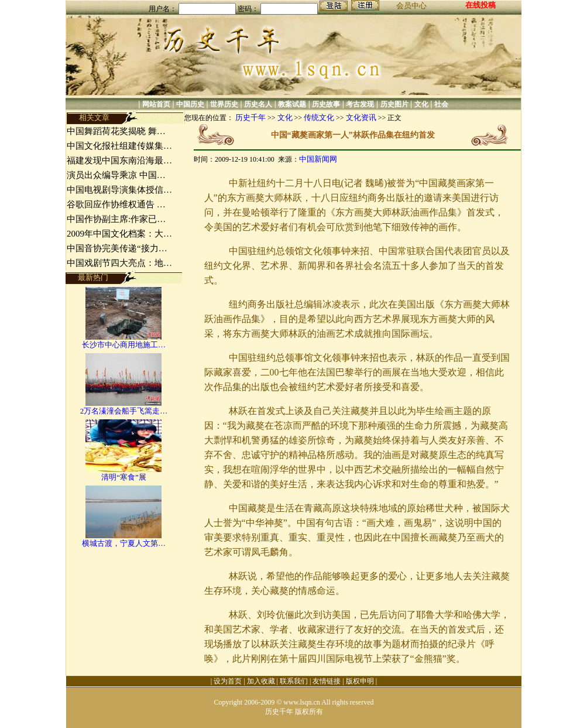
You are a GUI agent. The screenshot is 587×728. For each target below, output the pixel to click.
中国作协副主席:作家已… (116, 219)
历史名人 (258, 104)
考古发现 (360, 104)
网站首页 (156, 104)
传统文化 (319, 117)
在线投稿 (480, 5)
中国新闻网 (318, 159)
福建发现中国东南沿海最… (119, 160)
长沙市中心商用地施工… (124, 345)
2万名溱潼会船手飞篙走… (124, 411)
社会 (441, 104)
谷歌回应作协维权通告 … (116, 204)
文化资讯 (361, 117)
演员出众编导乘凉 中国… (116, 175)
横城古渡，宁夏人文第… (124, 543)
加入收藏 (261, 681)
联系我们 (294, 681)
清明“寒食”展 (124, 477)
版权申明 (360, 681)
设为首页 (228, 681)
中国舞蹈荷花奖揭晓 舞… (116, 131)
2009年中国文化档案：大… (119, 234)
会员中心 (411, 6)
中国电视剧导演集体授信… (119, 190)
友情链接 (327, 681)
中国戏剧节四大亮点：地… (119, 263)
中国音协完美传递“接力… (117, 248)
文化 (421, 104)
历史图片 (394, 104)
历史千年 (250, 117)
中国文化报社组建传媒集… (119, 146)
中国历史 (190, 104)
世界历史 (224, 104)
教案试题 (292, 104)
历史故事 (326, 104)
